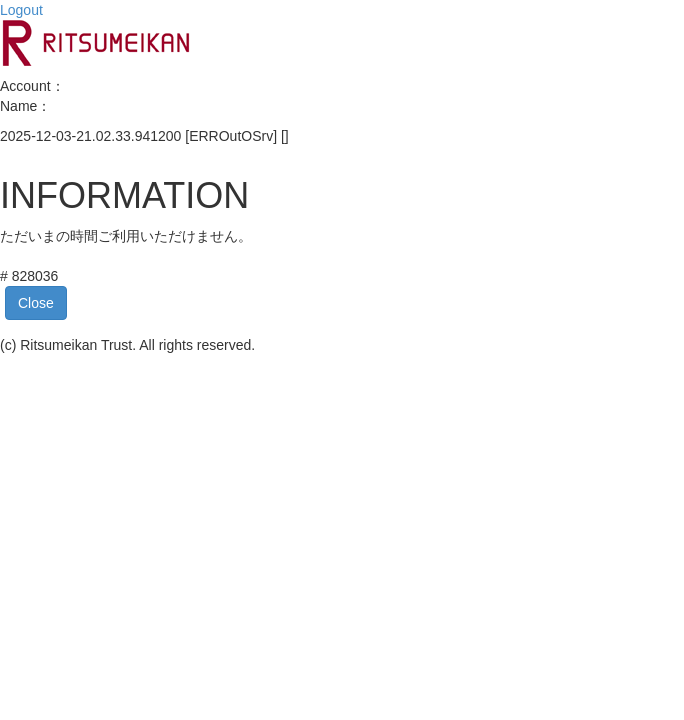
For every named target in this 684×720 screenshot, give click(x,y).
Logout (21, 10)
